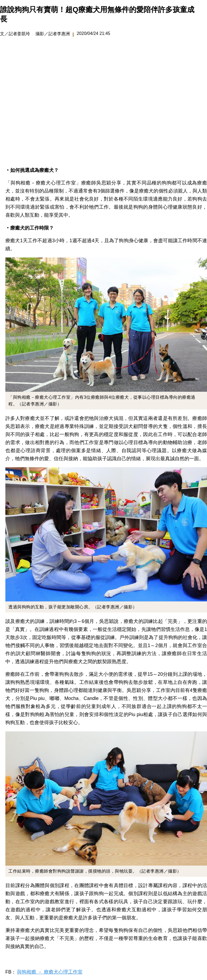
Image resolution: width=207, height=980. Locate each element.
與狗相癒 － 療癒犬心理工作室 (50, 972)
